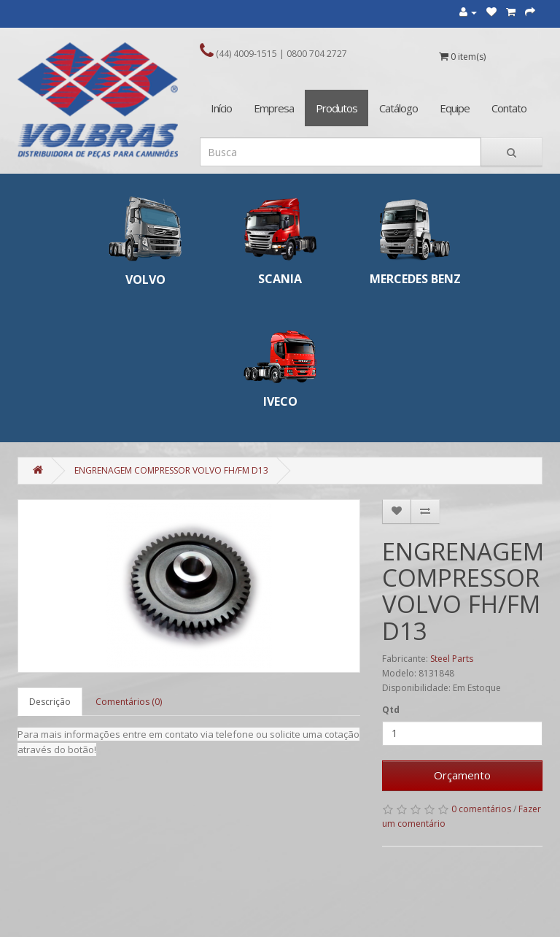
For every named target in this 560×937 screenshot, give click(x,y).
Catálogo (398, 108)
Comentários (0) (129, 702)
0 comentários (481, 809)
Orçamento (462, 775)
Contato (509, 108)
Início (221, 108)
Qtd (391, 710)
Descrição (50, 702)
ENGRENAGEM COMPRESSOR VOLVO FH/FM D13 (171, 470)
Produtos (337, 108)
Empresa (274, 108)
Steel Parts (452, 659)
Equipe (455, 108)
